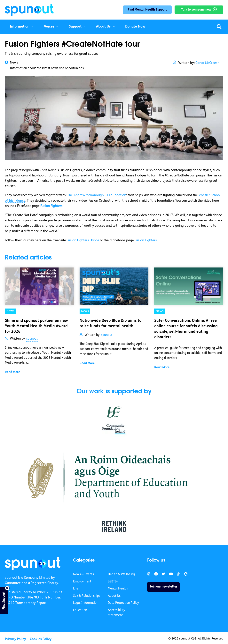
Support (75, 27)
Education (80, 610)
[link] (33, 564)
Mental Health (118, 589)
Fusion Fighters (51, 206)
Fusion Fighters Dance (83, 240)
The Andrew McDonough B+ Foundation (97, 195)
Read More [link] (12, 372)
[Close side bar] (7, 588)
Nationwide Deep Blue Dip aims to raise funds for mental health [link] (110, 324)
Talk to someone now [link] (196, 10)
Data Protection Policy (123, 603)
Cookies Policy (41, 639)
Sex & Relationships (87, 596)
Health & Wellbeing (121, 574)
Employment (82, 582)
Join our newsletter (163, 587)
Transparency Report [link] (31, 603)
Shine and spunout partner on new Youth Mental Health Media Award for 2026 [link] (36, 326)
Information (20, 27)
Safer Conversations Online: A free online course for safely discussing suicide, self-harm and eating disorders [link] (186, 329)
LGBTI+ (113, 582)
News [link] (10, 311)
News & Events (83, 574)
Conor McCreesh (207, 63)
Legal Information (86, 603)
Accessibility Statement (116, 613)
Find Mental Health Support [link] (147, 10)
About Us (103, 27)
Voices (49, 27)
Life (76, 589)
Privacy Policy (15, 639)
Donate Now (135, 27)
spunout (32, 339)
